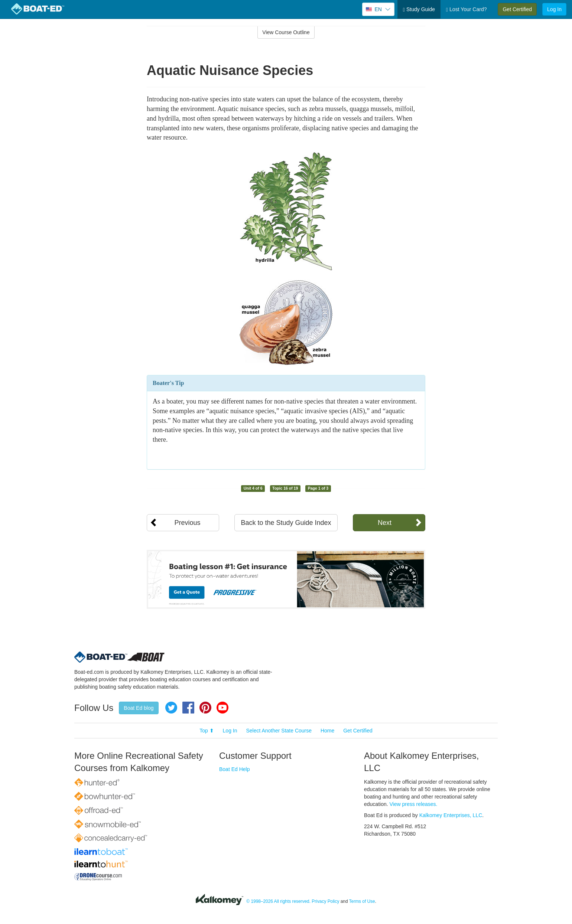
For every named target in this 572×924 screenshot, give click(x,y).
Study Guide (419, 9)
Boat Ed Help (235, 769)
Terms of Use (362, 901)
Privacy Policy (325, 901)
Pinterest (205, 708)
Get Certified (517, 9)
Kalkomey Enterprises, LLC (451, 815)
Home (327, 731)
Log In (554, 9)
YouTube (222, 708)
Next (385, 523)
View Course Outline (286, 32)
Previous (187, 523)
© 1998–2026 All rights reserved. (278, 901)
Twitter (171, 708)
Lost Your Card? (466, 9)
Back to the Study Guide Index (286, 523)
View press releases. (414, 804)
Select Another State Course (279, 731)
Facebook (188, 708)
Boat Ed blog (139, 708)
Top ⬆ (207, 731)
